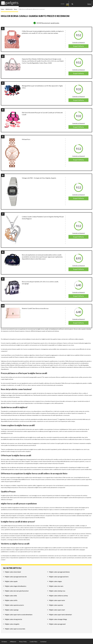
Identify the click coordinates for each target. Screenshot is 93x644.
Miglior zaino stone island (13, 571)
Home (63, 3)
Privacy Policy (23, 641)
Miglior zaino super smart (57, 609)
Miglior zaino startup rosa (57, 590)
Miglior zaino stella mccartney (58, 595)
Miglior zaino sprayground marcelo (16, 576)
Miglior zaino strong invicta (13, 619)
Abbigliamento (71, 3)
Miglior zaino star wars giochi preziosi (17, 590)
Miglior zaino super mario (57, 600)
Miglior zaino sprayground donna (59, 571)
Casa (80, 3)
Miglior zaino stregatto (12, 623)
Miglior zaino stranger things (58, 619)
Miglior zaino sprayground (57, 623)
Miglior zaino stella (11, 595)
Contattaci (43, 641)
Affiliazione (13, 641)
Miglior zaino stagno (55, 581)
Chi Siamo (4, 641)
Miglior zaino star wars (56, 586)
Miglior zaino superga (12, 609)
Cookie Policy (34, 641)
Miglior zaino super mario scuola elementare (19, 614)
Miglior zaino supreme (56, 604)
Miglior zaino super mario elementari (60, 614)
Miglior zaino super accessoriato (15, 628)
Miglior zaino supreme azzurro (14, 604)
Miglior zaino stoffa (11, 600)
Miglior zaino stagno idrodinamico (16, 586)
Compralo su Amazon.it (79, 42)
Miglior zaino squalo (11, 581)
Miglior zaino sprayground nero (59, 576)
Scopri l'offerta (78, 46)
